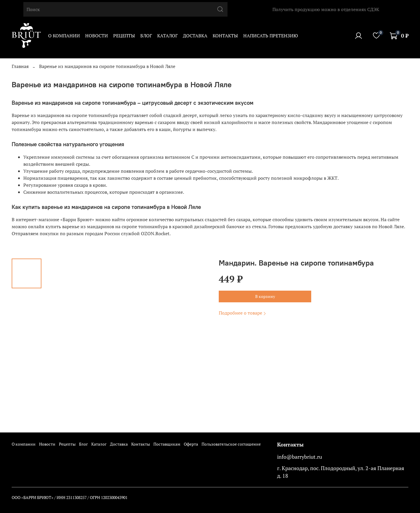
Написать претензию (271, 36)
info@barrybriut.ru (300, 457)
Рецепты (124, 36)
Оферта (191, 444)
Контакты (225, 36)
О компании (64, 36)
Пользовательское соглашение (231, 444)
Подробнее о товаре (243, 313)
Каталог (167, 36)
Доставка (195, 36)
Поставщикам (167, 444)
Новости (97, 36)
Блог (146, 36)
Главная (20, 66)
